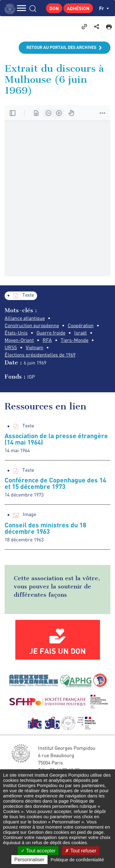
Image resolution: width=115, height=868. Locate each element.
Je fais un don (57, 651)
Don (54, 8)
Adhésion (78, 8)
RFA (47, 340)
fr (104, 8)
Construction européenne (32, 325)
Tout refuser (81, 851)
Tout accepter (38, 851)
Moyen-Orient (19, 340)
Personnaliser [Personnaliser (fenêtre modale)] (29, 860)
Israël (80, 333)
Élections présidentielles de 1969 (40, 355)
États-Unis (16, 333)
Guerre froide (51, 333)
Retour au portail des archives (61, 47)
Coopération (81, 325)
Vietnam (34, 347)
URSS (11, 347)
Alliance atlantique (25, 318)
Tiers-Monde (75, 340)
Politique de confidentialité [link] (77, 860)
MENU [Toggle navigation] (21, 8)
